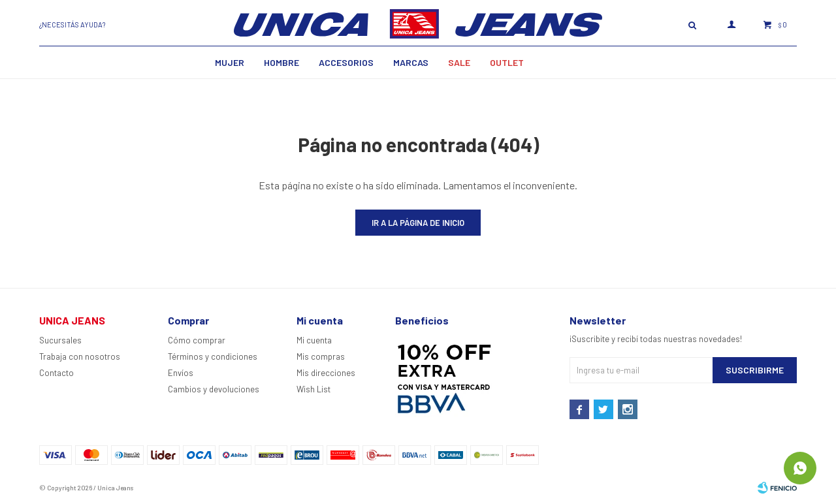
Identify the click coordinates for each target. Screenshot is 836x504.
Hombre (281, 62)
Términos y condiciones (213, 356)
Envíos (181, 373)
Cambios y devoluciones (214, 389)
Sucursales (60, 340)
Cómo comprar (197, 340)
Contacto (56, 373)
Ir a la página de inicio (418, 223)
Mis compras (321, 356)
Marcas (411, 62)
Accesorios (346, 62)
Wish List (313, 389)
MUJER (230, 62)
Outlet (507, 62)
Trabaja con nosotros (80, 356)
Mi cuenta (314, 340)
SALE (459, 62)
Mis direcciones (326, 373)
